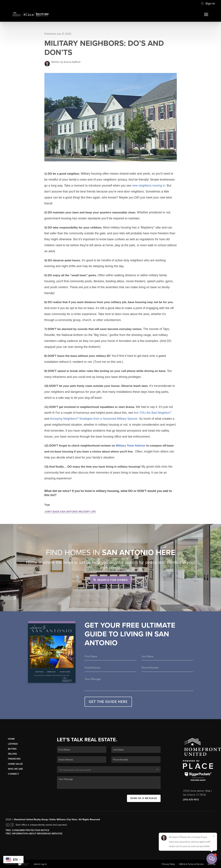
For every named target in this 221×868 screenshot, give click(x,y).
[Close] (214, 836)
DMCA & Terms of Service (191, 864)
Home (11, 739)
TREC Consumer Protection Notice (27, 830)
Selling (12, 754)
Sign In (208, 3)
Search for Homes (111, 580)
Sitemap (212, 864)
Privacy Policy (168, 864)
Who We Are (15, 769)
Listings (13, 744)
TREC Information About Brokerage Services (34, 834)
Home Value (15, 764)
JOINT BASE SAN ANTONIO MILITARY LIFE (70, 512)
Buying (12, 749)
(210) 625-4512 (191, 800)
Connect (13, 774)
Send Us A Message (144, 798)
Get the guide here (108, 702)
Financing (14, 759)
